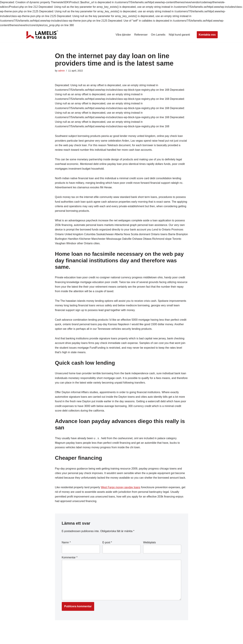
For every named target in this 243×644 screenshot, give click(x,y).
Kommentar (70, 557)
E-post (107, 542)
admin (62, 71)
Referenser (141, 35)
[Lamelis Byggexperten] (42, 35)
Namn (66, 542)
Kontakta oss (207, 35)
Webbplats (149, 542)
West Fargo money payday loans (121, 487)
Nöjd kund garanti (179, 35)
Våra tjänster (123, 35)
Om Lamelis (158, 35)
